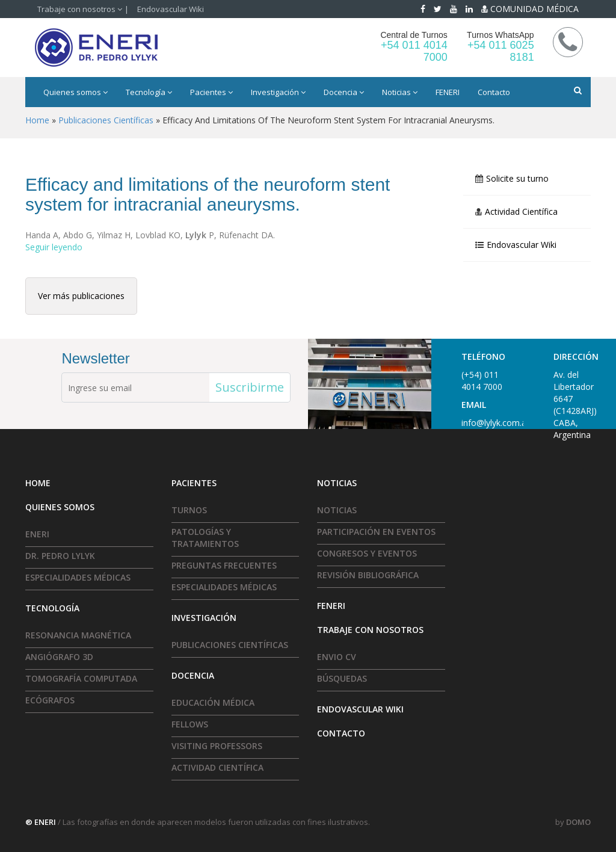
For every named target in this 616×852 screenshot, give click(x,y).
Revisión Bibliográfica (368, 575)
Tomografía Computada (81, 678)
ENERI (37, 534)
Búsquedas (342, 678)
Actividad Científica (521, 212)
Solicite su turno (517, 179)
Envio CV (337, 657)
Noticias (400, 92)
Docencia (344, 92)
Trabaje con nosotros (80, 9)
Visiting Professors (217, 746)
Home (37, 120)
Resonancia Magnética (78, 635)
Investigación (278, 92)
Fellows (190, 724)
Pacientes (211, 92)
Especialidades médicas (78, 577)
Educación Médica (213, 702)
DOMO (578, 822)
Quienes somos (75, 92)
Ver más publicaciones (81, 296)
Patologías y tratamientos (205, 538)
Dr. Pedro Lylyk (60, 556)
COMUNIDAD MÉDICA (530, 9)
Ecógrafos (50, 700)
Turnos (189, 510)
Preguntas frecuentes (224, 565)
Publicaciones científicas (106, 120)
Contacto (494, 92)
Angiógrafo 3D (59, 657)
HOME (38, 483)
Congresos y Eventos (367, 553)
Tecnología (149, 92)
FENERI (448, 92)
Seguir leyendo (54, 247)
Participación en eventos (376, 532)
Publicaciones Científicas (230, 645)
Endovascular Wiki (171, 9)
